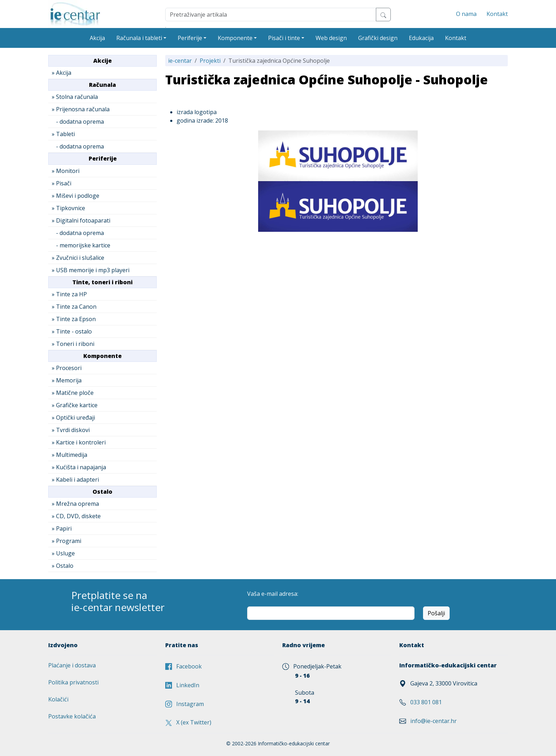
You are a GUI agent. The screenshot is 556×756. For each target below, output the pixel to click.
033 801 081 (426, 702)
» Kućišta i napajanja (79, 467)
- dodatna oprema (78, 122)
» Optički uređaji (73, 418)
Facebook (184, 666)
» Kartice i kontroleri (79, 442)
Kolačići (58, 699)
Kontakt (497, 14)
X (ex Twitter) (188, 722)
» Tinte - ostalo (72, 331)
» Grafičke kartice (75, 405)
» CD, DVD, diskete (76, 516)
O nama (466, 14)
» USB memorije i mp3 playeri (91, 270)
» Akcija (62, 73)
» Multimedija (69, 455)
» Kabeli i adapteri (75, 480)
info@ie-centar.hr (433, 721)
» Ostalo (63, 566)
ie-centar (180, 61)
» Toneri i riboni (73, 344)
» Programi (66, 541)
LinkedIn (182, 685)
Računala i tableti (139, 38)
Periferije (190, 38)
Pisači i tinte (284, 38)
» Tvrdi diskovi (71, 430)
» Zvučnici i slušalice (78, 258)
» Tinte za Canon (74, 307)
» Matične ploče (73, 393)
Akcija (97, 38)
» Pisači (62, 183)
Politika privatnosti (73, 682)
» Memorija (67, 380)
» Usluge (63, 553)
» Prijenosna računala (81, 109)
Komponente (235, 38)
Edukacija (421, 38)
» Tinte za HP (69, 294)
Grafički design (378, 38)
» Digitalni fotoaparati (81, 220)
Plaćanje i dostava (72, 665)
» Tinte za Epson (74, 319)
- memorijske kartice (81, 245)
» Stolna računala (75, 97)
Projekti (210, 61)
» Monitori (66, 171)
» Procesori (67, 368)
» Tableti (63, 134)
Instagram (185, 704)
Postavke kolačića (72, 716)
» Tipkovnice (68, 208)
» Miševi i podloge (76, 196)
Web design (331, 38)
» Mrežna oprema (75, 504)
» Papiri (62, 528)
